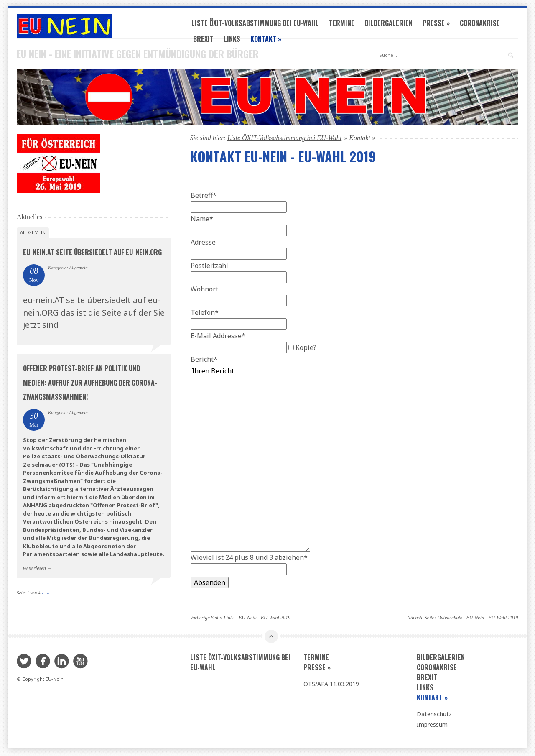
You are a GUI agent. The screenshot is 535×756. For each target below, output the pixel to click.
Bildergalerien (391, 24)
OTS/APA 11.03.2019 (331, 685)
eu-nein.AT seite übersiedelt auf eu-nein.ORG (92, 253)
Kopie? (306, 349)
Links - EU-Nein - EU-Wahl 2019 (257, 619)
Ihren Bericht (250, 460)
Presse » (439, 24)
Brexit (206, 40)
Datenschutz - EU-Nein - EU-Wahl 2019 (478, 619)
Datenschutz (434, 715)
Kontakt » (269, 40)
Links (235, 40)
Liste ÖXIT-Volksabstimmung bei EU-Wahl (258, 24)
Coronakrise (483, 24)
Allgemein (33, 234)
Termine (345, 24)
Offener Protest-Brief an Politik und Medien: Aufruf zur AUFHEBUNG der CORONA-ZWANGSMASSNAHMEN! (90, 383)
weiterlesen (34, 569)
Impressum (432, 726)
